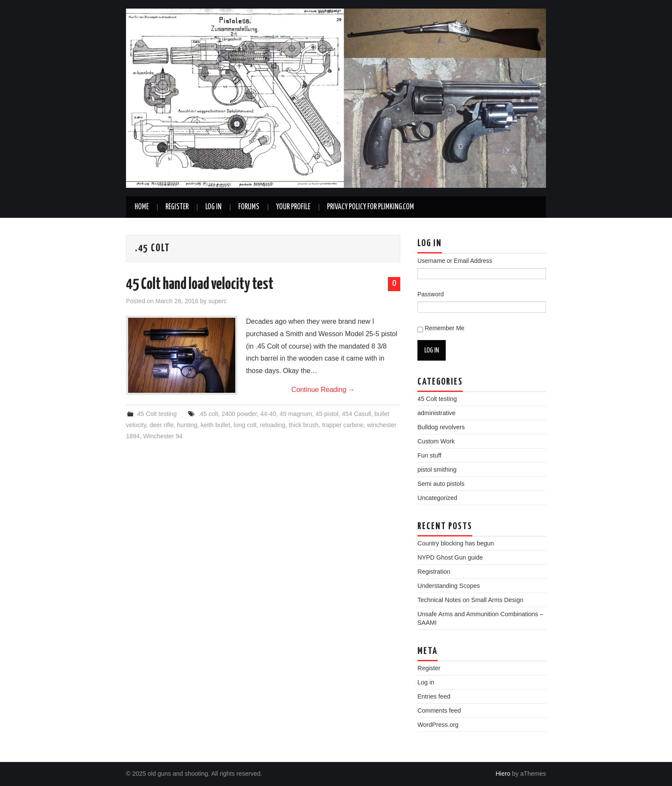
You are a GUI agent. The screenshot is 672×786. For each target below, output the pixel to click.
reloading (273, 425)
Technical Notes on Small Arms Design (470, 600)
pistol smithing (437, 470)
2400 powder (239, 414)
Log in (426, 682)
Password (430, 294)
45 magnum (296, 414)
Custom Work (436, 441)
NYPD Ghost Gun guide (450, 557)
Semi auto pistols (441, 484)
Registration (434, 572)
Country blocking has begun (456, 543)
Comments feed (439, 711)
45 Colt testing (157, 414)
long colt (245, 425)
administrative (436, 413)
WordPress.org (438, 725)
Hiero (503, 774)
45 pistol (327, 414)
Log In (213, 207)
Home (142, 207)
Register (177, 207)
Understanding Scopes (449, 586)
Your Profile (293, 207)
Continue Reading (323, 390)
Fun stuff (429, 455)
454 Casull (357, 414)
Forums (249, 207)
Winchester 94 (163, 436)
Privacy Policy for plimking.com (370, 207)
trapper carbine (343, 425)
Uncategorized (437, 498)
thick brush (304, 425)
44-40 (268, 414)
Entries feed (434, 696)
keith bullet (215, 425)
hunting (187, 425)
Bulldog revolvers (441, 427)
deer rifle (162, 425)
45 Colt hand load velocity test (200, 285)
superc (217, 301)
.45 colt (208, 414)
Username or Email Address (455, 261)
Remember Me (445, 328)
